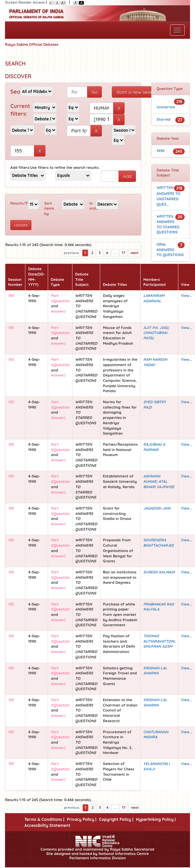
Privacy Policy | (81, 819)
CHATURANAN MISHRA (156, 735)
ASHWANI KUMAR (152, 479)
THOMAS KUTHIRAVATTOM (159, 639)
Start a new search (137, 92)
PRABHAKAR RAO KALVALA (159, 607)
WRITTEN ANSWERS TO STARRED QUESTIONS (168, 224)
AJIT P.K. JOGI (156, 328)
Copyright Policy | (116, 819)
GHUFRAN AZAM (158, 646)
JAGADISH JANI (157, 508)
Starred (163, 119)
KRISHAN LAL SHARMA (155, 671)
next (135, 253)
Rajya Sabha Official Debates (32, 44)
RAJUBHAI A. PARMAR (155, 447)
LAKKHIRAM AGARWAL (154, 298)
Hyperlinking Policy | (156, 819)
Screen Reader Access (25, 2)
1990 (161, 151)
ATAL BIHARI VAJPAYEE (159, 484)
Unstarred (166, 107)
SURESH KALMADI (159, 572)
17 (124, 253)
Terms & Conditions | (44, 819)
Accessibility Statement (47, 825)
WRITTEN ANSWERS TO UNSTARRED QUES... (169, 196)
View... (187, 296)
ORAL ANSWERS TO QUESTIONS (170, 250)
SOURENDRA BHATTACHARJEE (158, 543)
